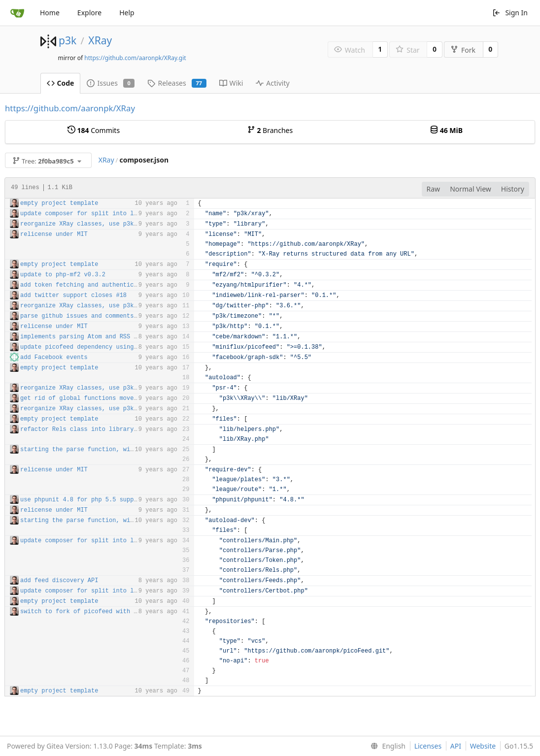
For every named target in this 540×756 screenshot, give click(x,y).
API (456, 746)
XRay (100, 40)
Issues (111, 83)
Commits (94, 130)
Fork (463, 50)
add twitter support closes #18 (73, 296)
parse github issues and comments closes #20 (97, 316)
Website (483, 746)
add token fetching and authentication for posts (103, 285)
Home (50, 13)
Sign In (510, 13)
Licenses (428, 746)
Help (127, 13)
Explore (89, 13)
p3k (67, 40)
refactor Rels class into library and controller (103, 429)
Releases (177, 83)
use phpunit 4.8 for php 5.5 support (82, 500)
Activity (272, 83)
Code (61, 83)
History (513, 189)
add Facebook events (54, 358)
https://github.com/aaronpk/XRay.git (135, 58)
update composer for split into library (88, 214)
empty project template (59, 203)
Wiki (231, 83)
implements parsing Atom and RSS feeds (86, 337)
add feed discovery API (59, 581)
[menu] (386, 746)
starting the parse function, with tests (89, 450)
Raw (434, 189)
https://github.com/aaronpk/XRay (70, 108)
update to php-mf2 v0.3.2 (63, 275)
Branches (270, 130)
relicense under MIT (54, 234)
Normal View (471, 189)
